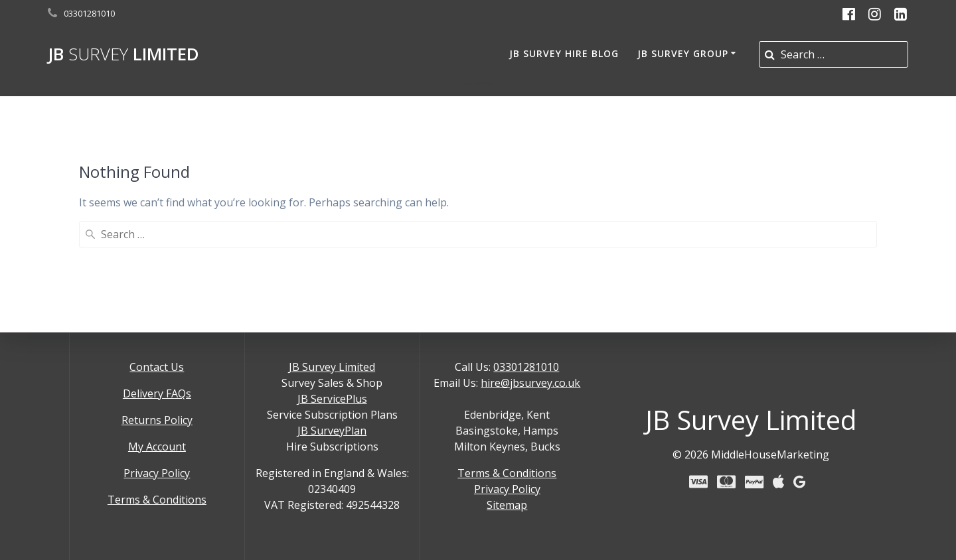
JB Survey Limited (332, 367)
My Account (157, 447)
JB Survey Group (683, 53)
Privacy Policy (157, 473)
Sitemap (507, 505)
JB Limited (123, 54)
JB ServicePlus (332, 399)
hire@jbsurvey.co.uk (530, 383)
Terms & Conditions (157, 500)
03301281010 (526, 367)
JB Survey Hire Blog (564, 53)
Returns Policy (157, 420)
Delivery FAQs (157, 393)
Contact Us (157, 367)
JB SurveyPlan (332, 431)
